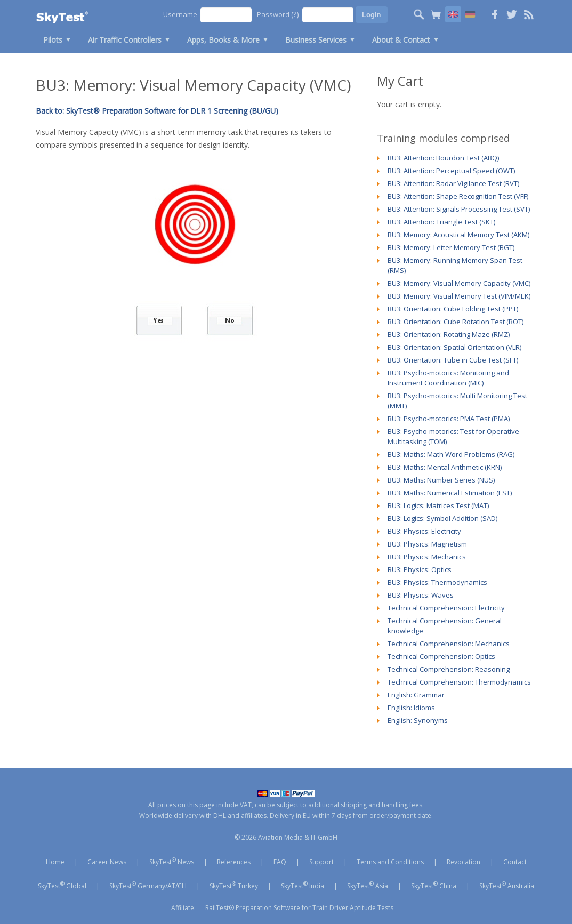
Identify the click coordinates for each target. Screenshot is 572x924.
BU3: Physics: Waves (421, 595)
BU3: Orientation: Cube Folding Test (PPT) (453, 309)
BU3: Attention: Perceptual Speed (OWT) (451, 171)
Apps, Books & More (223, 40)
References (234, 862)
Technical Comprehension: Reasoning (449, 669)
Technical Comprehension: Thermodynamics (459, 682)
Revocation (464, 862)
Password (278, 14)
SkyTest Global (62, 885)
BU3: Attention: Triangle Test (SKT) (441, 222)
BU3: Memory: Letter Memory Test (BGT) (451, 247)
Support (321, 862)
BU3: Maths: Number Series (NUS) (441, 480)
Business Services (316, 40)
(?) (295, 14)
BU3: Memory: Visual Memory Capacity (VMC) (459, 283)
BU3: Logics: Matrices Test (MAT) (438, 505)
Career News (107, 862)
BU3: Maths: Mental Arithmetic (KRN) (445, 467)
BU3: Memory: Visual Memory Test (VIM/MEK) (459, 296)
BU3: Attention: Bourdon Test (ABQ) (443, 158)
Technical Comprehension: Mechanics (449, 644)
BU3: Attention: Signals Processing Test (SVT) (459, 209)
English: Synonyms (418, 720)
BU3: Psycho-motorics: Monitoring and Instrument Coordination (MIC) (448, 378)
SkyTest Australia (507, 885)
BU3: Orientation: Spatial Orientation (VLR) (454, 347)
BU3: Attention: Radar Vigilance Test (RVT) (453, 183)
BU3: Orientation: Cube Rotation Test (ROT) (456, 322)
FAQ (280, 862)
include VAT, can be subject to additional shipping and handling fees (319, 805)
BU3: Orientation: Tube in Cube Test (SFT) (453, 360)
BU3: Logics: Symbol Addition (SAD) (442, 518)
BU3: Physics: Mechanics (427, 557)
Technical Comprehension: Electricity (446, 608)
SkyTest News (172, 861)
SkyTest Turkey (234, 885)
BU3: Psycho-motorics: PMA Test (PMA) (449, 419)
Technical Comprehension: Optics (441, 656)
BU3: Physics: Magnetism (427, 544)
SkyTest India (303, 885)
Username (180, 14)
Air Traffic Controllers (125, 40)
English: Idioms (411, 708)
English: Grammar (416, 695)
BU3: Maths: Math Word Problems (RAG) (451, 454)
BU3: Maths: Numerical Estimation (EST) (450, 493)
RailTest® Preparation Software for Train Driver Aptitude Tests (299, 908)
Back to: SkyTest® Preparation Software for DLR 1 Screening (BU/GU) (157, 111)
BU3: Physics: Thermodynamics (437, 582)
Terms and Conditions (390, 862)
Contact (515, 862)
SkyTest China (434, 885)
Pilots (53, 40)
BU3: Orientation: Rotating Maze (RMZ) (449, 334)
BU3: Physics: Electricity (424, 531)
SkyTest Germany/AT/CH (148, 885)
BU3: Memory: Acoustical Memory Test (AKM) (458, 235)
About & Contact (401, 40)
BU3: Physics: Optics (420, 569)
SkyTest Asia (368, 885)
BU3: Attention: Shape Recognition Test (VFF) (458, 196)
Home (55, 862)
